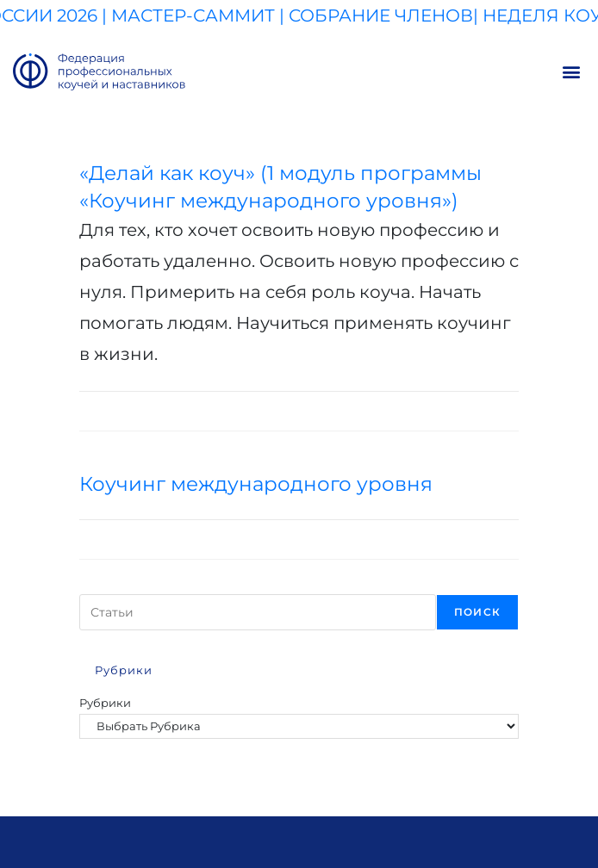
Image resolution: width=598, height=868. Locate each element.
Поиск (477, 612)
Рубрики (105, 703)
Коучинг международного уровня (256, 484)
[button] (571, 72)
